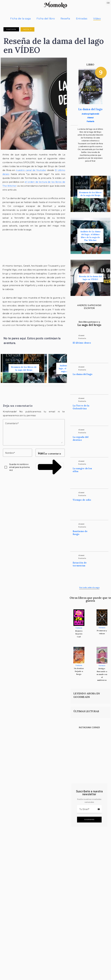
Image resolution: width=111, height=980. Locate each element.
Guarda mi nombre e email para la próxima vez (19, 467)
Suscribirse (89, 820)
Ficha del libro (46, 19)
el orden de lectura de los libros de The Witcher (34, 184)
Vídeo (97, 19)
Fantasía (11, 29)
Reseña (65, 19)
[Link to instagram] (78, 740)
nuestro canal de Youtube (31, 170)
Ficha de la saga (21, 19)
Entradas (82, 19)
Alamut (90, 118)
